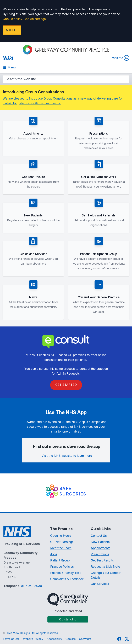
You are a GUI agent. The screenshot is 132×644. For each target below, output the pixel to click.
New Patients (100, 542)
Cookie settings (35, 19)
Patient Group (60, 560)
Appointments (101, 548)
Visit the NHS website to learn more (67, 456)
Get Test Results (102, 560)
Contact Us (99, 536)
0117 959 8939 (31, 586)
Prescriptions (100, 554)
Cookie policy (12, 19)
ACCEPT (12, 30)
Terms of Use (11, 639)
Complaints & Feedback (67, 579)
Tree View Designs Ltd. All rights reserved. (33, 633)
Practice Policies (62, 567)
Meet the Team (61, 548)
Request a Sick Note (105, 567)
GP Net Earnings (62, 542)
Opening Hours (61, 536)
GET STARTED (66, 385)
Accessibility (54, 639)
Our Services (100, 584)
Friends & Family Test (65, 573)
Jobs (54, 554)
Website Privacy (33, 639)
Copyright (85, 639)
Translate (120, 58)
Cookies (71, 639)
